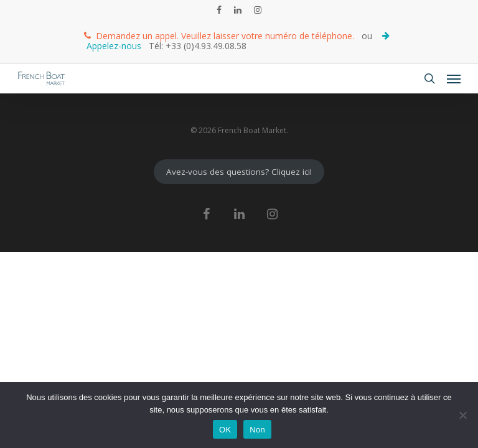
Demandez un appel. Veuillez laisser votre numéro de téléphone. (219, 36)
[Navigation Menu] (454, 78)
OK (225, 430)
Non (257, 430)
